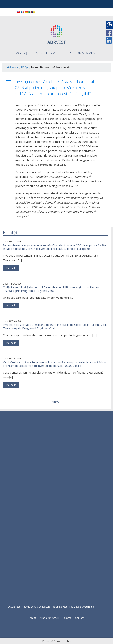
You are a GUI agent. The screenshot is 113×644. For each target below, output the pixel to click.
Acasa (33, 618)
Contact (79, 618)
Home (13, 67)
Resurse (67, 618)
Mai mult (11, 268)
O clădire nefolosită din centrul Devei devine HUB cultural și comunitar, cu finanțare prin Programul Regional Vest (51, 289)
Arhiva (56, 402)
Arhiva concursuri (49, 618)
